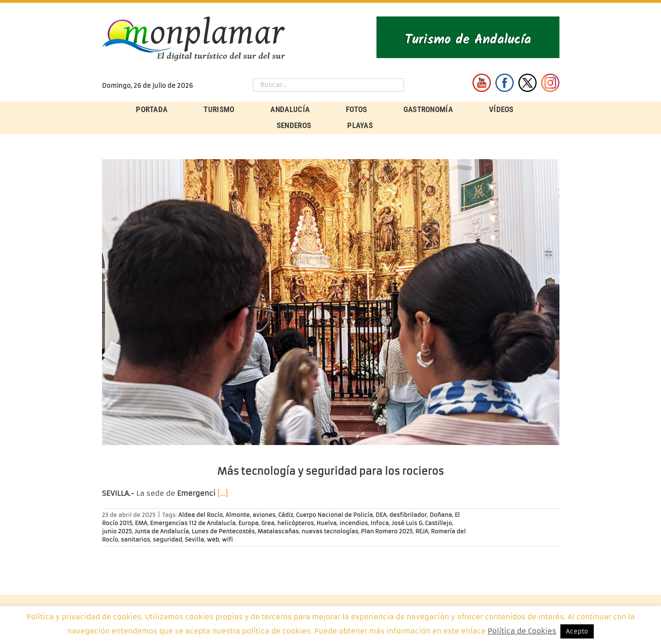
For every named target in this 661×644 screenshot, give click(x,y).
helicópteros (296, 523)
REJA (422, 531)
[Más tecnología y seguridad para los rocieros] (331, 302)
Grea (268, 523)
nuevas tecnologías (330, 531)
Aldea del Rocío (201, 515)
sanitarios (135, 539)
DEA (381, 515)
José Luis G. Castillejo (422, 523)
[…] (223, 493)
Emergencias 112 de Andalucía (193, 523)
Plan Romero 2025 (387, 531)
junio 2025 (117, 531)
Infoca (380, 523)
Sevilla (194, 539)
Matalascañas (278, 531)
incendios (354, 523)
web (213, 539)
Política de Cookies (522, 631)
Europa (248, 523)
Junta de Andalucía (162, 531)
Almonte (238, 515)
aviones (264, 515)
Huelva (327, 523)
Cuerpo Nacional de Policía (334, 515)
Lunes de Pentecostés (223, 531)
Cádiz (286, 515)
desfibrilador (408, 515)
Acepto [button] (577, 631)
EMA (141, 523)
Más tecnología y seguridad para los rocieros (330, 471)
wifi (227, 539)
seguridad (167, 539)
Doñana (441, 515)
